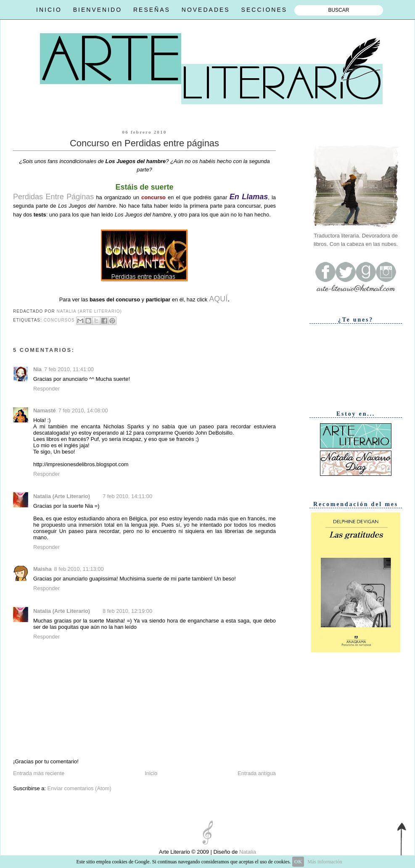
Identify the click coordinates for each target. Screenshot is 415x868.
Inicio (151, 773)
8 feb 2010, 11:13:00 (79, 569)
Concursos (59, 320)
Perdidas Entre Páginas (53, 197)
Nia (37, 369)
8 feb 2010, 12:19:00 (127, 611)
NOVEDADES (206, 10)
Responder (46, 389)
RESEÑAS (152, 10)
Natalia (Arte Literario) (62, 496)
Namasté (45, 410)
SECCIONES (264, 10)
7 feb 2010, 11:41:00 (69, 369)
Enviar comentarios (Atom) (79, 788)
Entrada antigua (257, 773)
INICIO (49, 10)
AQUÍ (218, 299)
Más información (325, 862)
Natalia (247, 852)
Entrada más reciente (39, 773)
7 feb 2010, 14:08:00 (83, 410)
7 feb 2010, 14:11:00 (127, 496)
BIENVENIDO (98, 10)
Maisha (42, 569)
